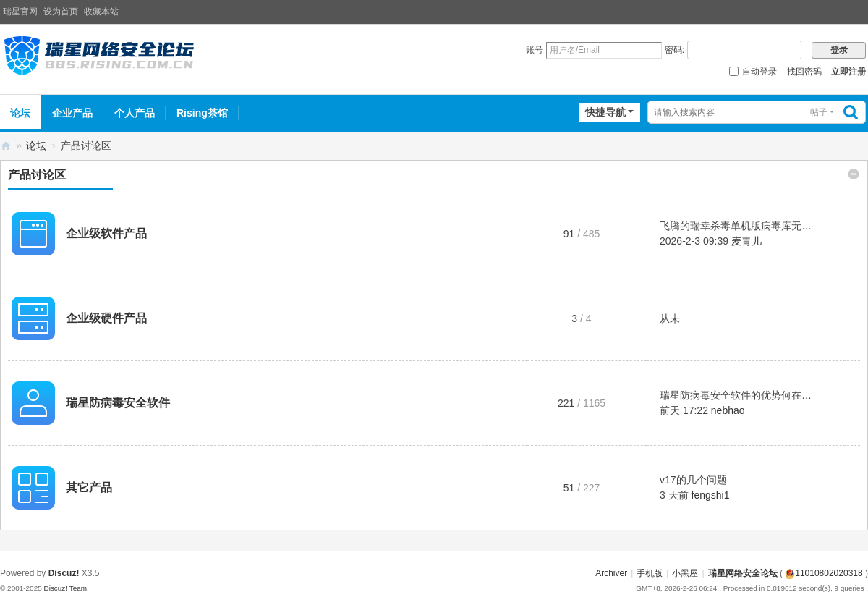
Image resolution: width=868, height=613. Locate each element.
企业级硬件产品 (106, 318)
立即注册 (848, 72)
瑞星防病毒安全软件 (118, 403)
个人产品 (135, 113)
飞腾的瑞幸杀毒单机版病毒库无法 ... (741, 226)
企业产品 (72, 113)
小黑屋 (685, 573)
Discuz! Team (65, 588)
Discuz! (64, 573)
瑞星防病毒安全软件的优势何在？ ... (741, 395)
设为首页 (61, 12)
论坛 (36, 145)
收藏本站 (101, 12)
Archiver (611, 573)
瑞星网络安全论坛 (6, 146)
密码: (675, 50)
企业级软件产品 (106, 233)
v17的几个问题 (693, 480)
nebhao (728, 410)
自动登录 (753, 72)
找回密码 (804, 72)
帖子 (819, 112)
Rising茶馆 (202, 113)
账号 (535, 50)
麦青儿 (746, 241)
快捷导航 (605, 112)
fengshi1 (711, 495)
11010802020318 (824, 573)
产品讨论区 (37, 175)
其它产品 (89, 487)
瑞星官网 (20, 12)
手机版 (650, 573)
